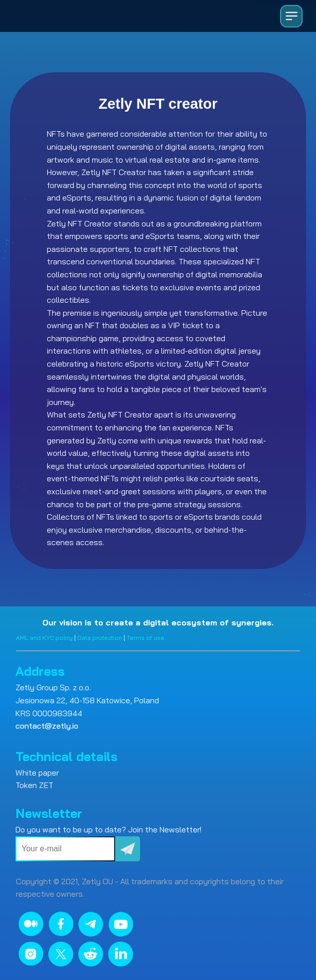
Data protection (100, 638)
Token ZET (34, 785)
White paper (37, 773)
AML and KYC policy (44, 638)
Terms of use (146, 638)
